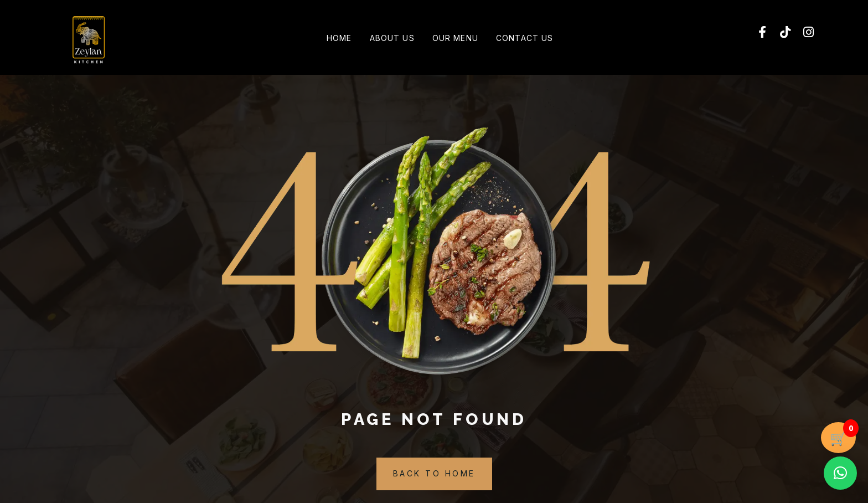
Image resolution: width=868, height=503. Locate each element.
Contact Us (534, 39)
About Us (389, 39)
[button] (840, 473)
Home (329, 39)
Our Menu (459, 39)
